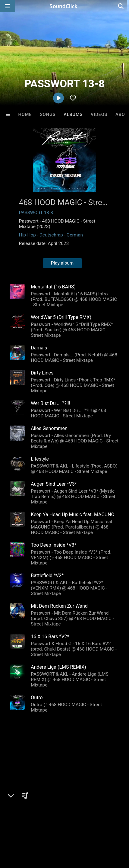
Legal (72, 828)
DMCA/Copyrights (22, 828)
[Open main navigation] (8, 6)
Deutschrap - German (61, 235)
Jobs (83, 822)
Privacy (53, 828)
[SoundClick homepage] (64, 6)
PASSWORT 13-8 (36, 213)
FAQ (25, 822)
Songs (48, 115)
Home (25, 115)
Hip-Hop (27, 235)
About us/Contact (53, 822)
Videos (99, 115)
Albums (73, 115)
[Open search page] (123, 6)
